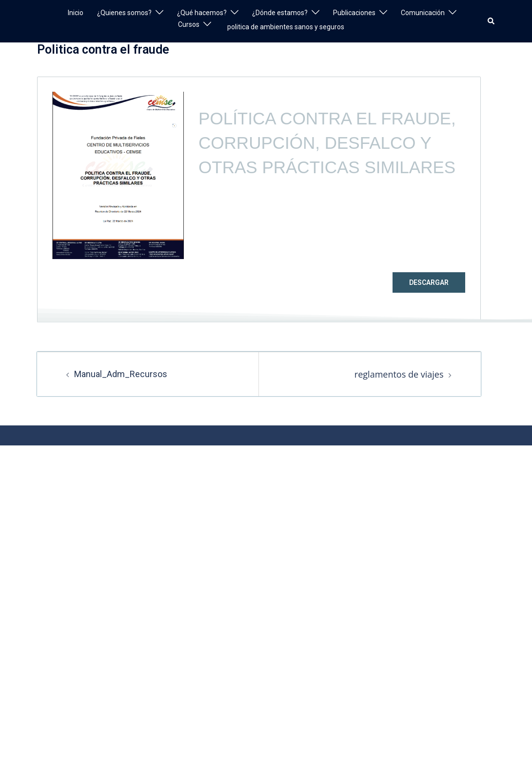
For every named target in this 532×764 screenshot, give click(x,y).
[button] (492, 21)
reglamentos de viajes (399, 374)
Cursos (189, 24)
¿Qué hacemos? (202, 13)
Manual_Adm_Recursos (121, 374)
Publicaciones (354, 13)
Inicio (76, 13)
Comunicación (423, 13)
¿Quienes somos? (124, 13)
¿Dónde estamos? (280, 13)
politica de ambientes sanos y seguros (286, 27)
